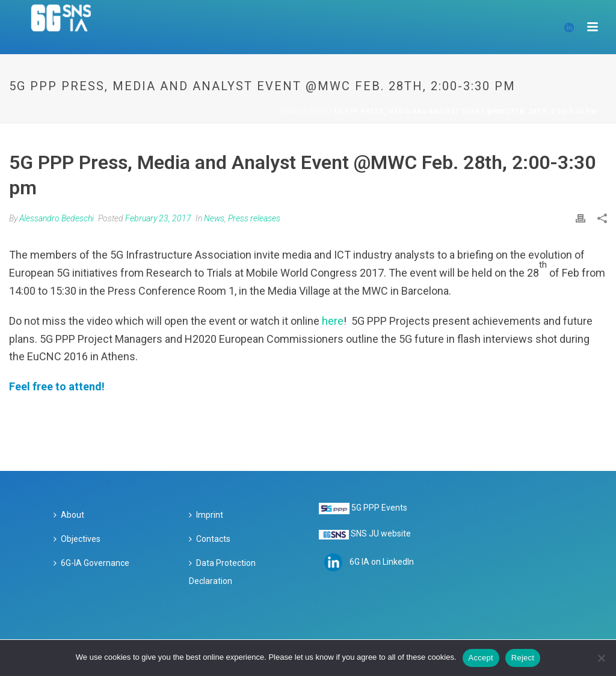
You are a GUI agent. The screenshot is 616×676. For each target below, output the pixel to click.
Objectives (77, 539)
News (318, 112)
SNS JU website (381, 533)
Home (291, 112)
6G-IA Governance (91, 563)
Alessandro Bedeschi (57, 218)
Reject (523, 658)
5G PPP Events (379, 508)
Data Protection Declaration (222, 572)
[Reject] (601, 658)
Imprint (206, 515)
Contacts (210, 539)
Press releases (254, 218)
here (333, 321)
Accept (481, 658)
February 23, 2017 (158, 218)
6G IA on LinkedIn (382, 561)
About (69, 515)
